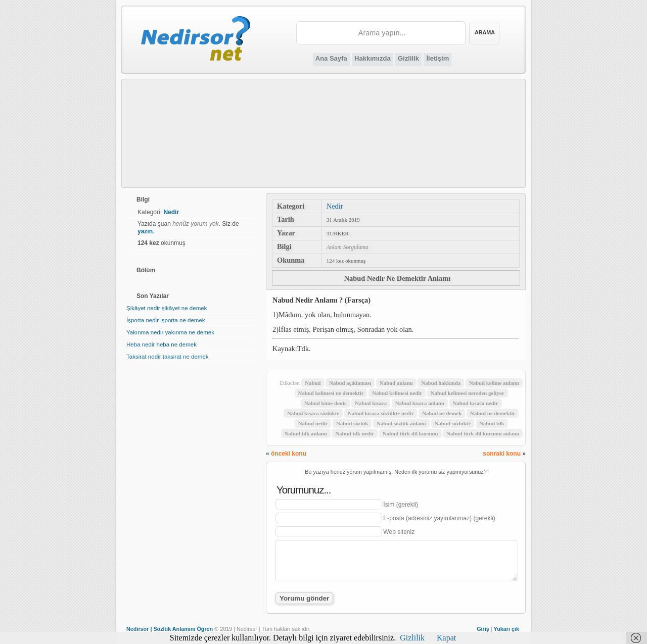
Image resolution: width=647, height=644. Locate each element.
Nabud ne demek (442, 413)
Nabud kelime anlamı (494, 383)
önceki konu (289, 454)
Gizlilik (408, 58)
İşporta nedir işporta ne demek (166, 320)
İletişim (437, 58)
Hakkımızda (373, 58)
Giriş (483, 629)
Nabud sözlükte (453, 423)
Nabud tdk (492, 423)
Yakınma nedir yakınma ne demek (170, 332)
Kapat (446, 638)
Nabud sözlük (352, 423)
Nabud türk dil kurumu (410, 433)
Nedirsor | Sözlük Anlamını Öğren (170, 629)
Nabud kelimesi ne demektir (331, 393)
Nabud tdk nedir (355, 433)
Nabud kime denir (326, 403)
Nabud (313, 383)
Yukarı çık (506, 629)
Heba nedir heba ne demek (161, 344)
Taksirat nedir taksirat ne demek (168, 357)
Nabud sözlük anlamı (401, 423)
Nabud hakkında (441, 383)
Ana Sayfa (331, 58)
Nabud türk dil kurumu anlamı (483, 433)
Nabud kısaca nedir (476, 403)
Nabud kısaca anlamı (420, 403)
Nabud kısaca (371, 403)
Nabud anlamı (396, 383)
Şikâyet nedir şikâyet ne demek (167, 308)
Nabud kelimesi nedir (397, 393)
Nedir (335, 206)
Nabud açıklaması (350, 383)
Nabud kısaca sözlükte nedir (381, 413)
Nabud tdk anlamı (306, 433)
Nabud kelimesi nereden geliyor (468, 393)
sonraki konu (502, 454)
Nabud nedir (313, 423)
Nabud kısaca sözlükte (313, 413)
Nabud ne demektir (493, 413)
